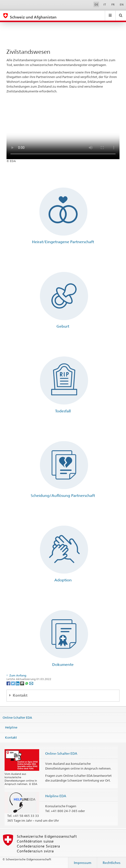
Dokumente (63, 665)
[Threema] (22, 683)
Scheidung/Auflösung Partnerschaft (63, 496)
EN (122, 4)
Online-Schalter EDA (17, 717)
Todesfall (63, 411)
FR (113, 4)
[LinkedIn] (18, 683)
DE (96, 4)
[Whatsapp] (27, 683)
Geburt (63, 326)
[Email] (31, 683)
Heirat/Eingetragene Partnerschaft (63, 242)
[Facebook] (9, 683)
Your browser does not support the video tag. (63, 131)
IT (105, 4)
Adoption (63, 580)
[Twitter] (13, 683)
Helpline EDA (56, 796)
